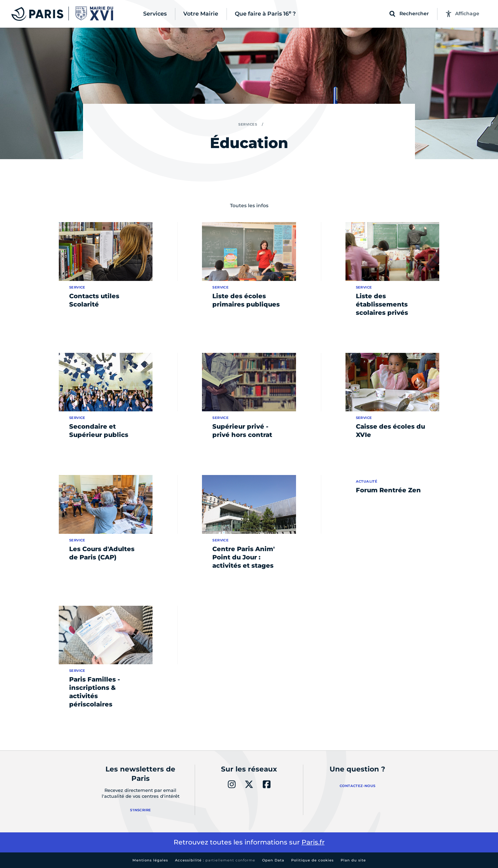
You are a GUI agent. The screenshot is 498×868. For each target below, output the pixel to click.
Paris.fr (313, 842)
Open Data (273, 860)
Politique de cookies (312, 860)
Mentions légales (150, 860)
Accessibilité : (215, 860)
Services (248, 124)
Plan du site (353, 860)
